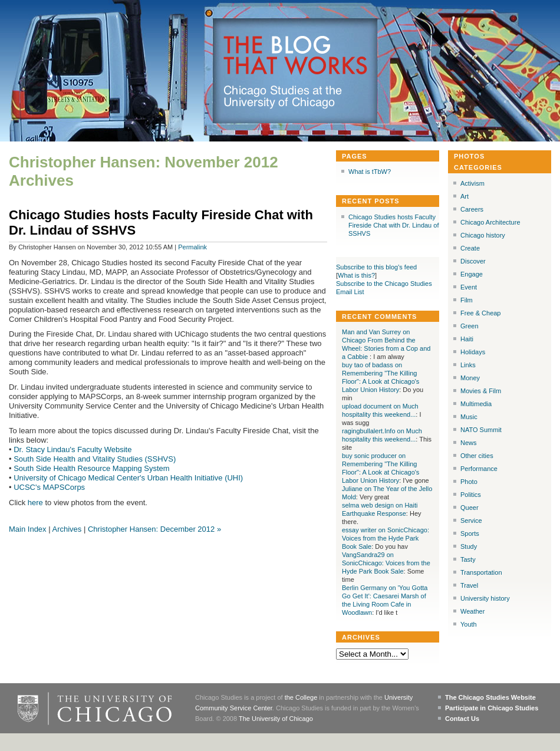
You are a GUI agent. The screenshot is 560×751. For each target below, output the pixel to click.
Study (469, 546)
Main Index (28, 529)
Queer (470, 508)
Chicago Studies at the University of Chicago (288, 97)
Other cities (477, 456)
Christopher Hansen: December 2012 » (154, 529)
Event (469, 287)
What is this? (356, 275)
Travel (469, 585)
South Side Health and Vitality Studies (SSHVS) (95, 459)
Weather (472, 611)
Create (470, 248)
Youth (469, 624)
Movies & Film (481, 391)
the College (301, 697)
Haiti (467, 339)
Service (471, 521)
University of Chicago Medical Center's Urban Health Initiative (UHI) (128, 478)
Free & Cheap (480, 313)
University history (485, 598)
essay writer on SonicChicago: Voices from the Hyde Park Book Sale (386, 538)
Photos (469, 156)
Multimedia (476, 404)
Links (468, 365)
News (469, 443)
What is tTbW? (370, 172)
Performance (479, 469)
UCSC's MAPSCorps (49, 487)
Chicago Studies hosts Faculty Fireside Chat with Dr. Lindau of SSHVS (393, 225)
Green (470, 326)
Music (469, 417)
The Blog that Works (296, 56)
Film (467, 300)
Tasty (468, 559)
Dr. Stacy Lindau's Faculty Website (73, 449)
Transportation (481, 572)
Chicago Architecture (490, 222)
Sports (470, 533)
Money (470, 378)
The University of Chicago (276, 719)
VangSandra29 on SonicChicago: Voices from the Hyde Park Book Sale (386, 563)
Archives (67, 529)
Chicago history (483, 235)
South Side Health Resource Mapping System (91, 468)
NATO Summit (481, 430)
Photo (469, 482)
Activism (472, 183)
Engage (472, 274)
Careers (472, 209)
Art (465, 196)
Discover (473, 261)
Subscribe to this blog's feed (376, 267)
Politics (471, 495)
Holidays (473, 352)
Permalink (192, 247)
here (35, 503)
